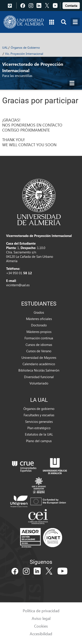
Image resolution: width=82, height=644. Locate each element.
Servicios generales (39, 422)
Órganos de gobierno (39, 409)
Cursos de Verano (39, 351)
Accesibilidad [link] (41, 634)
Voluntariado (39, 383)
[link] (71, 5)
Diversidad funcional (39, 377)
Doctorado (39, 325)
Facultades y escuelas (39, 415)
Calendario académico (39, 364)
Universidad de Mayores (39, 358)
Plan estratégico (39, 428)
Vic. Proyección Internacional (24, 54)
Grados (39, 312)
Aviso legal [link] (41, 618)
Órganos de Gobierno (25, 47)
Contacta (71, 6)
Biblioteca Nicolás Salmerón (39, 370)
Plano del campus (39, 441)
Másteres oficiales (39, 319)
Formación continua (39, 338)
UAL (5, 47)
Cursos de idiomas (39, 345)
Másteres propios (39, 332)
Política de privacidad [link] (41, 611)
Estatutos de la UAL (39, 434)
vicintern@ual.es (18, 285)
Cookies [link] (41, 626)
